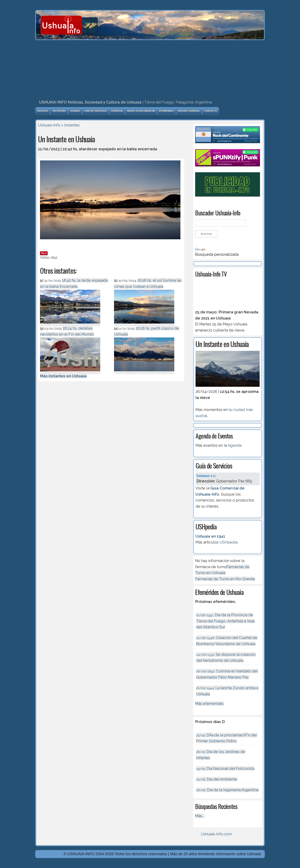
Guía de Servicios (95, 111)
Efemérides (166, 111)
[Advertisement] (150, 69)
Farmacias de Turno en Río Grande (225, 579)
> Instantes (70, 125)
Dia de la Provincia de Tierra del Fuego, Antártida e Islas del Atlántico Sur (225, 621)
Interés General (189, 111)
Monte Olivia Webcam (141, 111)
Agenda (75, 111)
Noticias (43, 111)
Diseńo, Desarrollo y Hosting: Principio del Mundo (79, 865)
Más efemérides (209, 704)
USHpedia (117, 111)
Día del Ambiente (217, 779)
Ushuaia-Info (49, 125)
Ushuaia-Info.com (216, 834)
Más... (200, 816)
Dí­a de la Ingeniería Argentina (227, 790)
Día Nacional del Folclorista (225, 768)
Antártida (59, 111)
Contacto (211, 111)
